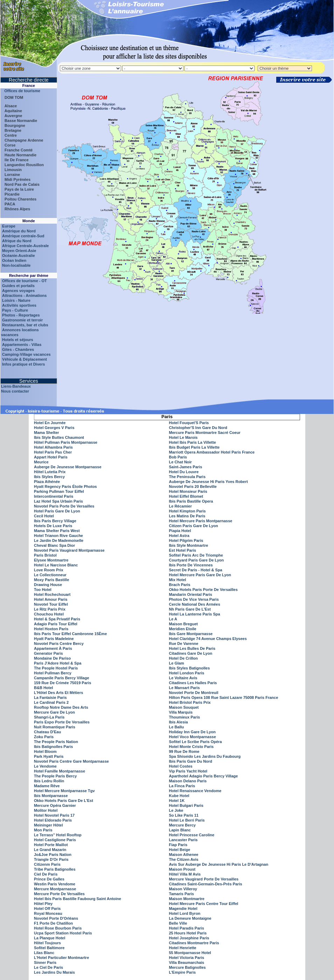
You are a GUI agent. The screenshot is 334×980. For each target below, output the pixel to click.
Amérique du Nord (19, 231)
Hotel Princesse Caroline (192, 835)
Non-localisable (16, 265)
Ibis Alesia (179, 722)
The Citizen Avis (184, 859)
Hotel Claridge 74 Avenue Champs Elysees (208, 639)
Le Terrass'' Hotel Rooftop (58, 835)
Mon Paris (43, 830)
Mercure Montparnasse (55, 889)
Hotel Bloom (45, 751)
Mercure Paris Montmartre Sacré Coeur (205, 433)
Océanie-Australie (19, 256)
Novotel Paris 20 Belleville (193, 486)
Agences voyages (18, 291)
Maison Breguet (184, 624)
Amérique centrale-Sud (23, 236)
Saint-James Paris (186, 467)
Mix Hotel (178, 580)
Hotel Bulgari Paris (186, 805)
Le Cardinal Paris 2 (51, 702)
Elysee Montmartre (51, 560)
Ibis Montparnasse (51, 796)
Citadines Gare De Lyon (191, 653)
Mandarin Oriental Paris (191, 594)
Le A (173, 619)
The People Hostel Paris (56, 668)
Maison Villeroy (183, 889)
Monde (29, 221)
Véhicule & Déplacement (25, 359)
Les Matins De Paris (187, 516)
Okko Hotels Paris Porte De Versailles (203, 590)
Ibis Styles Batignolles (190, 668)
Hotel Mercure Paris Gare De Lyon (200, 575)
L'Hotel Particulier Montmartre (61, 958)
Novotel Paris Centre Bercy (59, 644)
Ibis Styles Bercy (49, 477)
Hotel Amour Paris (51, 599)
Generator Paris (48, 653)
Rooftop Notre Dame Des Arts (61, 707)
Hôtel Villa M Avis (185, 874)
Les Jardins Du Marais (54, 972)
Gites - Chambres (18, 349)
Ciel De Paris (46, 874)
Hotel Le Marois (183, 437)
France (29, 86)
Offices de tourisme (21, 91)
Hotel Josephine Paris (189, 938)
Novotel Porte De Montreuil (194, 693)
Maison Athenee (184, 855)
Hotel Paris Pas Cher (53, 452)
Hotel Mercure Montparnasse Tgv (64, 791)
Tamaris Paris (182, 894)
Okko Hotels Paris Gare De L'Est (64, 801)
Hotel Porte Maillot (51, 845)
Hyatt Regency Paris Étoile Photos (65, 486)
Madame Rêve (47, 786)
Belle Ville (178, 923)
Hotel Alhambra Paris (53, 447)
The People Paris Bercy (55, 776)
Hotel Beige (180, 850)
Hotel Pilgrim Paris (186, 540)
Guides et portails (18, 286)
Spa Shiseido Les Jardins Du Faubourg (205, 756)
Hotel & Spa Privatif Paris (57, 619)
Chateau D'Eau (47, 732)
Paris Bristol (45, 555)
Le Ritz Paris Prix (50, 609)
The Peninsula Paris (187, 477)
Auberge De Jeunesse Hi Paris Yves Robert (208, 482)
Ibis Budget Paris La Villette (194, 447)
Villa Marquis (181, 712)
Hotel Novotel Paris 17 (54, 815)
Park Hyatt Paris (49, 756)
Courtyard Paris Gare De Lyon (197, 560)
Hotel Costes (181, 766)
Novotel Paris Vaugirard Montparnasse (69, 550)
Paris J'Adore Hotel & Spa (58, 663)
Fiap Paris (178, 845)
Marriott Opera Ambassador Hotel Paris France (212, 452)
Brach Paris (180, 585)
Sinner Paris (45, 962)
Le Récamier (180, 506)
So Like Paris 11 (184, 815)
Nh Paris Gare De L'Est (190, 609)
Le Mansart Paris (185, 688)
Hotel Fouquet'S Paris (189, 423)
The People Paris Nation (56, 742)
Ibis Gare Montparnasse (191, 634)
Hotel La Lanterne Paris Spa (195, 614)
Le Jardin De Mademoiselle (59, 540)
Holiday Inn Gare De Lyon (192, 732)
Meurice (41, 462)
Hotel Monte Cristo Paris (192, 747)
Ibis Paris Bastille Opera (191, 501)
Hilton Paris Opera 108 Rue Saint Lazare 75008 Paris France (224, 697)
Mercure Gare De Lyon (54, 712)
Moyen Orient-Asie (19, 251)
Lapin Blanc (180, 830)
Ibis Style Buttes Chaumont (59, 437)
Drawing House (48, 585)
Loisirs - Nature (16, 300)
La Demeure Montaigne (190, 918)
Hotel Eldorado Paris (53, 820)
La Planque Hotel (50, 938)
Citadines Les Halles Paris (193, 683)
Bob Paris (178, 457)
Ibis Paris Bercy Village (55, 521)
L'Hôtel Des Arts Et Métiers (58, 693)
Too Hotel (43, 590)
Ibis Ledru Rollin (49, 781)
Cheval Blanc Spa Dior (54, 545)
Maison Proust (182, 869)
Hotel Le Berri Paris (187, 820)
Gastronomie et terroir (22, 320)
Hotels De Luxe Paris (53, 526)
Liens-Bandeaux (16, 386)
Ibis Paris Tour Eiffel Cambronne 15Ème (70, 634)
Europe (9, 226)
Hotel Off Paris (47, 908)
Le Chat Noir (180, 462)
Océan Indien (14, 260)
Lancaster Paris (183, 840)
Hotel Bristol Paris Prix (190, 702)
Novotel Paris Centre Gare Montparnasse (71, 761)
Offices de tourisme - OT (25, 281)
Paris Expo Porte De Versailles (62, 722)
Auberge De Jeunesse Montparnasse (68, 467)
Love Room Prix (49, 570)
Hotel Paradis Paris (187, 928)
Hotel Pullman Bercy (53, 673)
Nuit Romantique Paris (55, 727)
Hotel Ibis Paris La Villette (193, 442)
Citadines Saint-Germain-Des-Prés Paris (206, 884)
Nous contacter (15, 391)
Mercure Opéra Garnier (55, 805)
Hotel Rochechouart (52, 594)
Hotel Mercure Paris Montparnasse (201, 521)
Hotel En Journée (50, 423)
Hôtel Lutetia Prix (50, 472)
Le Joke (176, 810)
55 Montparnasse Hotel (190, 953)
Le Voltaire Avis (183, 678)
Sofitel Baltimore (49, 948)
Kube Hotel (179, 796)
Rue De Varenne (184, 644)
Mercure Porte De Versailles (59, 894)
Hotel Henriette (183, 948)
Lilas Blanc (44, 953)
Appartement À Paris (53, 648)
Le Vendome (45, 766)
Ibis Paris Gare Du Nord (191, 761)
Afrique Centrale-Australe (25, 246)
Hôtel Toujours (47, 943)
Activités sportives (19, 305)
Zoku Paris (44, 737)
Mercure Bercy (182, 825)
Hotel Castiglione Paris (55, 840)
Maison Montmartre (187, 899)
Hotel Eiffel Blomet (186, 496)
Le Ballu (177, 727)
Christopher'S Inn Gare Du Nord (198, 428)
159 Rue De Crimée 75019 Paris (62, 683)
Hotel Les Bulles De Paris (192, 648)
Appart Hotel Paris (51, 457)
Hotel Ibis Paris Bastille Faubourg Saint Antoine (78, 899)
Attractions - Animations (24, 295)
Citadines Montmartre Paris (194, 943)
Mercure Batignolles (187, 967)
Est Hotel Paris (183, 550)
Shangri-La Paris (49, 717)
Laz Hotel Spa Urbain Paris (58, 501)
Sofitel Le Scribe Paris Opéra (196, 742)
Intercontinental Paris (54, 496)
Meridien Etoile (183, 629)
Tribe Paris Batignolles (55, 869)
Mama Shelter (47, 433)
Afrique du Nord (17, 241)
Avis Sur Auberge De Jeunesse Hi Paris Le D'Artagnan (219, 864)
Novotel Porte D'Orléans (56, 918)
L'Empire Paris (183, 972)
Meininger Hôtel (48, 825)
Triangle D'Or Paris (51, 859)
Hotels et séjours (18, 340)
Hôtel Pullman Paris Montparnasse (66, 442)
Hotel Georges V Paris (54, 428)
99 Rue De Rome (184, 751)
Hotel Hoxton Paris (51, 629)
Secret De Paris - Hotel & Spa (196, 570)
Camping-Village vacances (26, 354)
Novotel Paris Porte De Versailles (64, 506)
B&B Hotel (43, 688)
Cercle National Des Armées (195, 604)
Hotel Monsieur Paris (188, 491)
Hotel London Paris (187, 673)
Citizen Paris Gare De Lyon (194, 526)
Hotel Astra (179, 536)
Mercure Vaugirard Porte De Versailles (204, 879)
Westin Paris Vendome (55, 884)
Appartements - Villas (22, 345)
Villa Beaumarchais (187, 962)
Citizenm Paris (47, 864)
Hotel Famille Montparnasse (60, 771)
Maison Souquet (184, 707)
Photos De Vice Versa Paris (194, 599)
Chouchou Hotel (49, 614)
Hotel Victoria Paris (187, 958)
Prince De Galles (49, 879)
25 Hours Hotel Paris (188, 933)
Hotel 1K (177, 801)
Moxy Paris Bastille (51, 580)
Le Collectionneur (50, 575)
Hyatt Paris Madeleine (54, 639)
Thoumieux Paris (185, 717)
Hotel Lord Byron (185, 913)
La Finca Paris (182, 786)
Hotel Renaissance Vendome (195, 791)
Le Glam (177, 663)
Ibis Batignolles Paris (53, 747)
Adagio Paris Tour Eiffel (56, 624)
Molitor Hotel (46, 810)
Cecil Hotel (44, 516)
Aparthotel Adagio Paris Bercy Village (204, 776)
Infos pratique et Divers (23, 364)
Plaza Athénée (47, 482)
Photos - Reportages (21, 315)
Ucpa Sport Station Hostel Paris (63, 933)
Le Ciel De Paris (48, 967)
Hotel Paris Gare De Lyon (57, 511)
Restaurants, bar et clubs (25, 325)
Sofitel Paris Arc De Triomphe (196, 555)
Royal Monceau (48, 913)
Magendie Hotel (183, 908)
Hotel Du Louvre (184, 472)
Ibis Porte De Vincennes (191, 565)
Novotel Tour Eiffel (51, 604)
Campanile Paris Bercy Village (62, 678)
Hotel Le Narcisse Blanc (56, 565)
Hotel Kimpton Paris (187, 511)
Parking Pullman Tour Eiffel (59, 491)
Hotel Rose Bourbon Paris (58, 928)
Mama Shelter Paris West (57, 531)
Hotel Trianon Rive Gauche (58, 536)
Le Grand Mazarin (50, 850)
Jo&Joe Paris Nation (53, 855)
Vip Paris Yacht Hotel (188, 771)
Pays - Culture (15, 310)
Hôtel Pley (43, 904)
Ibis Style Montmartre (189, 545)
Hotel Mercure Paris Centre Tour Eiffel (204, 904)
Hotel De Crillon (184, 658)
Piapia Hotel (180, 531)
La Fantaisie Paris (50, 697)
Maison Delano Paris (188, 781)
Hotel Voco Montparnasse (193, 737)
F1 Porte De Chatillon (53, 923)
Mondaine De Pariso (52, 658)
